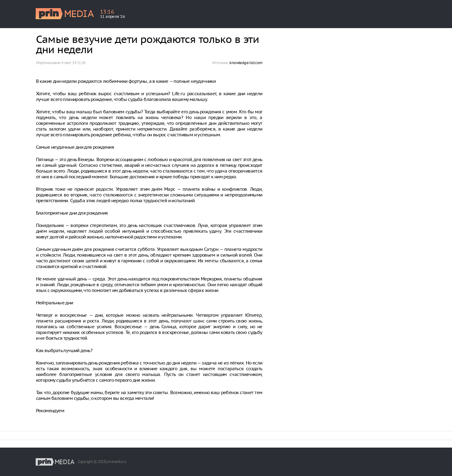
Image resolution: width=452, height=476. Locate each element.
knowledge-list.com (246, 63)
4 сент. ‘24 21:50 (73, 63)
